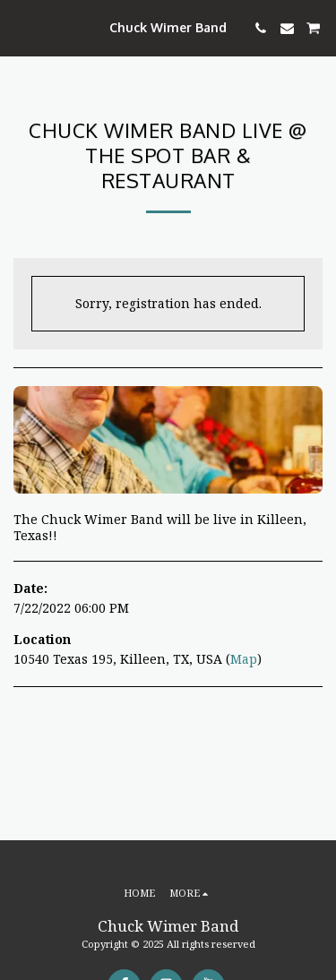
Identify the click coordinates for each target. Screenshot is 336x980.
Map (244, 659)
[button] (20, 27)
